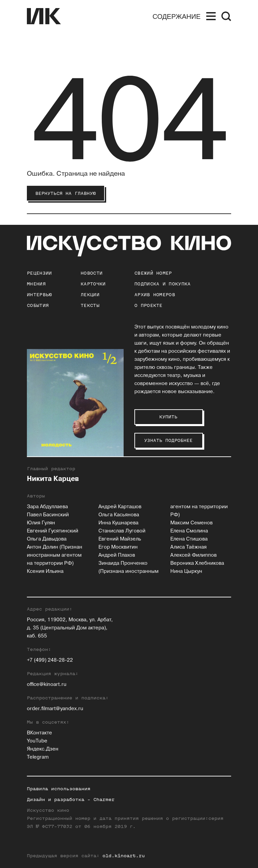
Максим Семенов (191, 523)
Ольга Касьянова (119, 515)
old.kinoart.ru (124, 856)
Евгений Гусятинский (53, 531)
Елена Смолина (189, 531)
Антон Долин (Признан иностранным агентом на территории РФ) (55, 555)
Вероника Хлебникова (197, 563)
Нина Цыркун (186, 571)
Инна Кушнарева (118, 523)
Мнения (36, 284)
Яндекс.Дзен (43, 749)
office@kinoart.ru (47, 684)
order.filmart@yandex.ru (55, 709)
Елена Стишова (189, 539)
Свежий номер (153, 273)
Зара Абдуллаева (47, 507)
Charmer (104, 800)
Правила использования (59, 789)
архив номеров (155, 295)
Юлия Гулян (41, 523)
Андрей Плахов (117, 555)
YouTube (37, 741)
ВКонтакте (39, 733)
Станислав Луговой (122, 531)
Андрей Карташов (120, 507)
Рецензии (39, 273)
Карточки (93, 284)
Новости (92, 273)
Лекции (90, 295)
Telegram (38, 757)
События (38, 305)
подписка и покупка (162, 284)
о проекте (148, 305)
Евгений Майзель (120, 539)
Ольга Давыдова (47, 539)
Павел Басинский (48, 515)
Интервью (39, 295)
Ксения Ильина (45, 571)
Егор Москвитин (118, 547)
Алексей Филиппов (193, 555)
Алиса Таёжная (188, 547)
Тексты (90, 305)
